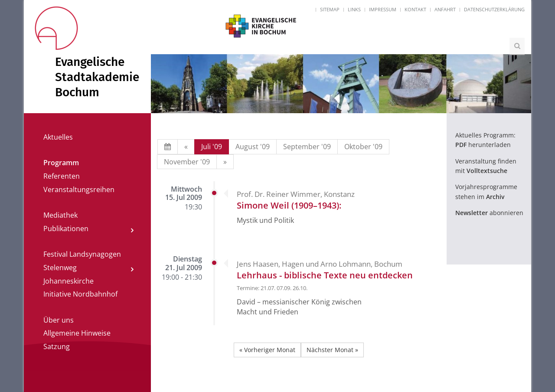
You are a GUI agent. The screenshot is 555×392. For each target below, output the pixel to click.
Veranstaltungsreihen (79, 189)
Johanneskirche (69, 281)
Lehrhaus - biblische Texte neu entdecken (325, 275)
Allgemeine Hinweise (77, 333)
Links (354, 9)
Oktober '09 (363, 147)
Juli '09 (212, 147)
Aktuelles (58, 137)
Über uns (59, 320)
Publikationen (66, 229)
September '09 (307, 147)
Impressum (383, 9)
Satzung (57, 346)
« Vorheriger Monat (267, 350)
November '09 (187, 162)
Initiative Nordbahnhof (80, 294)
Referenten (62, 176)
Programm (61, 163)
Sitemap (330, 9)
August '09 (253, 147)
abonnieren (489, 213)
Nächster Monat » (332, 350)
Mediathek (60, 215)
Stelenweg (60, 268)
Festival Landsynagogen (82, 254)
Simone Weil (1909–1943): (289, 205)
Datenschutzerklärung (494, 9)
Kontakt (415, 9)
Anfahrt (445, 9)
